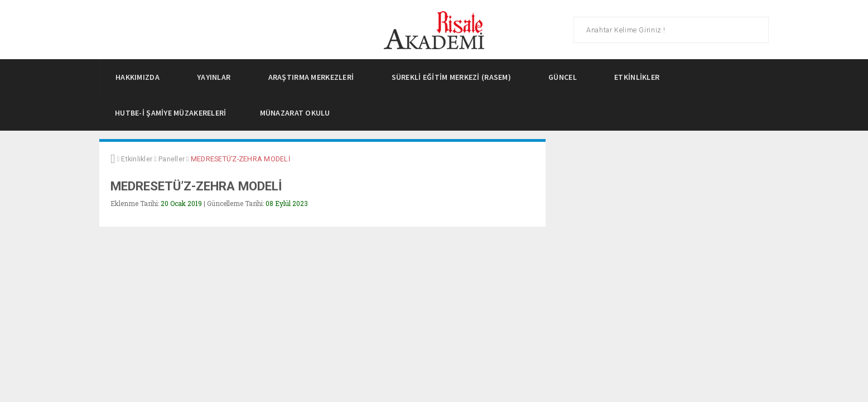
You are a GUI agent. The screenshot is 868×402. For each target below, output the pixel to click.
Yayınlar (217, 77)
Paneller (172, 159)
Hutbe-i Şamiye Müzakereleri (171, 113)
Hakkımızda (141, 77)
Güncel (566, 77)
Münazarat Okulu (295, 113)
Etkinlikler (640, 77)
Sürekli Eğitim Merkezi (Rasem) (455, 77)
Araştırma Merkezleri (314, 77)
